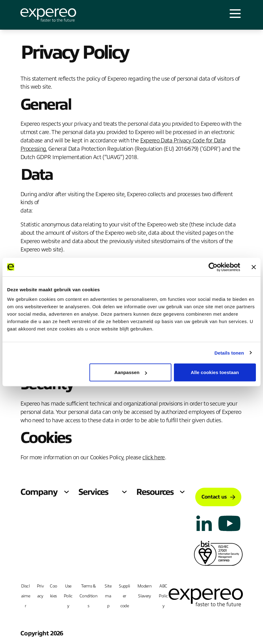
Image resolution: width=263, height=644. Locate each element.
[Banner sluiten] (254, 267)
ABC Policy (163, 596)
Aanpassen (131, 372)
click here (153, 457)
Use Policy (68, 596)
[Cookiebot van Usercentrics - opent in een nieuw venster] (213, 267)
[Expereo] (48, 15)
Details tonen (229, 353)
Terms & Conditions (88, 596)
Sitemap (108, 596)
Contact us (218, 497)
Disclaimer (26, 596)
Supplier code (124, 596)
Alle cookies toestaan (215, 372)
